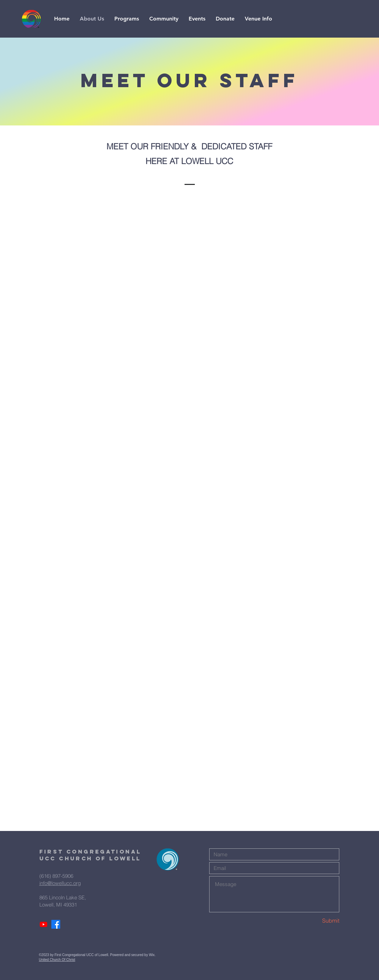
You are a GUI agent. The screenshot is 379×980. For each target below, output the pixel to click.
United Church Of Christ (57, 960)
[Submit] (315, 920)
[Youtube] (43, 924)
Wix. (153, 955)
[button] (127, 19)
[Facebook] (56, 924)
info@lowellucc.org (60, 883)
